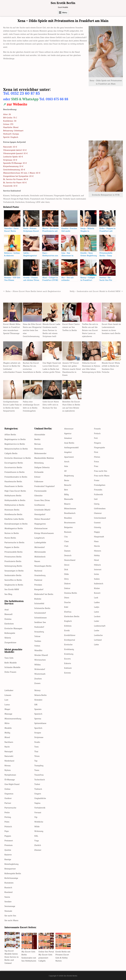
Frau (96, 466)
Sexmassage (10, 906)
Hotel (96, 560)
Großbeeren (40, 505)
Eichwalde (39, 472)
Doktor (67, 588)
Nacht (7, 747)
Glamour (98, 513)
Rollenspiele (10, 633)
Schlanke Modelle (12, 667)
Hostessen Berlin (12, 510)
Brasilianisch (70, 513)
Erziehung (69, 654)
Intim (97, 574)
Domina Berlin (71, 593)
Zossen (37, 683)
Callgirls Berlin (11, 453)
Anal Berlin (69, 443)
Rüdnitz (38, 599)
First (96, 452)
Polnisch (8, 827)
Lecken (97, 616)
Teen (36, 747)
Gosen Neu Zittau (42, 500)
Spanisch (38, 714)
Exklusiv (68, 668)
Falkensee (39, 482)
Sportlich (38, 728)
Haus (96, 541)
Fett (96, 438)
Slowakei (38, 700)
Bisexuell (8, 614)
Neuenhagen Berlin (43, 566)
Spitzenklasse (40, 723)
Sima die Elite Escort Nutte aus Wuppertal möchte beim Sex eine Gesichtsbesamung (32, 330)
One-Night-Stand (12, 784)
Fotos (97, 462)
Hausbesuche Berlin (13, 482)
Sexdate (8, 902)
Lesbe (97, 631)
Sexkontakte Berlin (13, 575)
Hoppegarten (40, 524)
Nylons (8, 770)
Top (36, 761)
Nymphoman (10, 775)
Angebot (68, 452)
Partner (8, 803)
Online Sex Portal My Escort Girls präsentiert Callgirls (46, 956)
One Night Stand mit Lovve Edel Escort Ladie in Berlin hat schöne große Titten (52, 368)
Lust (6, 700)
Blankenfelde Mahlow (44, 458)
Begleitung (69, 476)
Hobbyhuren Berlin (13, 496)
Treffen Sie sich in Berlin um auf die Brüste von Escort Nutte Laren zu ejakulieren (90, 330)
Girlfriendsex (100, 509)
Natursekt (9, 756)
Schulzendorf (40, 613)
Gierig (97, 504)
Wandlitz (38, 650)
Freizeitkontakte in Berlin (16, 477)
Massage (8, 714)
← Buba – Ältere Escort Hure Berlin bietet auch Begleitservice (32, 291)
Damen (67, 551)
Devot (67, 565)
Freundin (98, 490)
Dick (66, 570)
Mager (7, 709)
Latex (97, 612)
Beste (67, 480)
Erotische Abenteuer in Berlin (18, 458)
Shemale (8, 911)
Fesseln (97, 429)
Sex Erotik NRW (12, 589)
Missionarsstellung (13, 719)
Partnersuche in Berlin (14, 543)
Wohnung (39, 831)
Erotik (67, 631)
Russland (9, 892)
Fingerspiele (99, 448)
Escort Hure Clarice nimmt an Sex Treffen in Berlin (71, 327)
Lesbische (98, 635)
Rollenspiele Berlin (13, 874)
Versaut (38, 813)
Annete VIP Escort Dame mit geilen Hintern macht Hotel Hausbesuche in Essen (72, 369)
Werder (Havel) (41, 655)
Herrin (97, 546)
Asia (66, 466)
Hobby (97, 555)
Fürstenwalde (40, 491)
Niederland (9, 761)
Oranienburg (40, 575)
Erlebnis (68, 626)
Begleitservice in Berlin (15, 444)
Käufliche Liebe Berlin (14, 519)
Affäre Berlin (10, 435)
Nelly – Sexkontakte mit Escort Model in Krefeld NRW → (96, 291)
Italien (97, 579)
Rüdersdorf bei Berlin (44, 594)
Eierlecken (9, 624)
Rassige (8, 859)
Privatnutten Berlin (13, 557)
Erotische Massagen (13, 628)
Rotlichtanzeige (11, 878)
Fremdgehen (100, 485)
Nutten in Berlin (12, 533)
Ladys (97, 607)
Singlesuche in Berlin (14, 585)
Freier (97, 480)
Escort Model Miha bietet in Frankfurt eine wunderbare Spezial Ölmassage (12, 329)
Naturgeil (9, 752)
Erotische (68, 645)
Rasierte (8, 855)
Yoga (37, 841)
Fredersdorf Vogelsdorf (45, 486)
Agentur (68, 434)
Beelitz (37, 439)
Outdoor (8, 798)
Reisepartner (10, 869)
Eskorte (68, 663)
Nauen (37, 561)
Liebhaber (9, 690)
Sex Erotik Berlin (63, 3)
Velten (37, 646)
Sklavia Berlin (41, 695)
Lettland (98, 640)
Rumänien (9, 883)
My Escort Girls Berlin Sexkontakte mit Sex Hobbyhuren (29, 956)
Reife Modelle (11, 663)
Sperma (38, 719)
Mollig (7, 733)
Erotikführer (70, 635)
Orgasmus (9, 794)
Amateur (68, 438)
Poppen (8, 836)
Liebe (96, 645)
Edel (66, 607)
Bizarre (67, 504)
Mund (7, 737)
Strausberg (39, 632)
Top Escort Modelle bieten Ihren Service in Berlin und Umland (12, 957)
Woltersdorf (40, 669)
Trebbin (38, 641)
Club (66, 546)
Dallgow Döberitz (42, 467)
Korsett (97, 593)
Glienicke (38, 496)
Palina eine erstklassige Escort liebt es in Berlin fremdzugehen (31, 406)
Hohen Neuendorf (42, 519)
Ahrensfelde (40, 435)
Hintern (98, 551)
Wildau (38, 665)
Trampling (39, 766)
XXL (36, 836)
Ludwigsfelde (40, 543)
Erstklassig (69, 649)
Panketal (38, 580)
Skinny (38, 690)
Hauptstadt (99, 537)
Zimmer (38, 850)
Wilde (37, 827)
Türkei (37, 784)
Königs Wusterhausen (44, 533)
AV (66, 471)
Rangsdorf (39, 589)
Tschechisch (40, 780)
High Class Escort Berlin (15, 491)
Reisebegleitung (12, 864)
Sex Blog (8, 594)
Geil (96, 499)
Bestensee (39, 449)
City (66, 537)
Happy (97, 532)
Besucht (68, 485)
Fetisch (97, 434)
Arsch (67, 462)
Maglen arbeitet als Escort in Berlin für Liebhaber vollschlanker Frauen (12, 368)
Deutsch (68, 555)
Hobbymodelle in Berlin (15, 500)
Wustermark (40, 674)
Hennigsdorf (40, 514)
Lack (96, 598)
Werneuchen (40, 660)
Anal (7, 610)
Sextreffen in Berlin (13, 580)
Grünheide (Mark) (42, 510)
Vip (36, 817)
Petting (8, 817)
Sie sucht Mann (11, 920)
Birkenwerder (40, 453)
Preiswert (9, 841)
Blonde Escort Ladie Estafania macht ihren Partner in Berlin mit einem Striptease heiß (51, 330)
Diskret (67, 584)
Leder (97, 621)
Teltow (37, 636)
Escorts (68, 659)
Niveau (8, 766)
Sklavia (8, 638)
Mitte (7, 723)
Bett (66, 490)
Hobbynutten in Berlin (14, 505)
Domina (8, 619)
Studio (37, 742)
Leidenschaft (100, 626)
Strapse (38, 733)
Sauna (7, 897)
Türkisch (38, 789)
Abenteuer (69, 429)
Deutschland (70, 560)
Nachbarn (9, 742)
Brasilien (68, 518)
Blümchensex (70, 509)
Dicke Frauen (10, 672)
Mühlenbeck (40, 557)
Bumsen (68, 532)
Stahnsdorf (39, 627)
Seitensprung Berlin (13, 566)
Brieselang (39, 463)
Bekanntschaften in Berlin (16, 449)
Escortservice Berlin (13, 467)
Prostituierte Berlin (13, 561)
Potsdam (38, 585)
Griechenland (100, 518)
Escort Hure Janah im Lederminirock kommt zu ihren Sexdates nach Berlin (111, 329)
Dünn (67, 598)
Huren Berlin (10, 538)
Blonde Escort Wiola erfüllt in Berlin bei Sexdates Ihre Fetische (111, 368)
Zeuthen (38, 679)
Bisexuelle (69, 499)
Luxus (7, 705)
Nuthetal (38, 571)
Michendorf (40, 547)
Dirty (66, 579)
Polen (7, 822)
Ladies (97, 602)
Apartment (69, 457)
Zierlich (38, 845)
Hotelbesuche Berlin (13, 514)
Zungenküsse (10, 643)
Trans (37, 770)
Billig (66, 495)
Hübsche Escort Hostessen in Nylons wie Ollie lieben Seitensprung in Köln (91, 368)
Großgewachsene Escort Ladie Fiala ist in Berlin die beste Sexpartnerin (12, 406)
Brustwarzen (70, 523)
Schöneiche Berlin (42, 608)
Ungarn (38, 794)
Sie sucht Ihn (10, 916)
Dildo (67, 574)
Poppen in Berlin (12, 547)
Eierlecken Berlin (72, 616)
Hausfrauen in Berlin (14, 486)
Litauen (8, 695)
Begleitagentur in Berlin (15, 439)
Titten (37, 756)
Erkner (37, 477)
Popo (7, 831)
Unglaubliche (40, 798)
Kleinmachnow (41, 528)
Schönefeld (39, 604)
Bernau (38, 444)
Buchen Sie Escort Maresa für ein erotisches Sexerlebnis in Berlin (32, 368)
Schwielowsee (41, 618)
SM (36, 705)
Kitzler (97, 588)
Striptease (39, 737)
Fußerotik (99, 495)
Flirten (97, 457)
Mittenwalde (40, 552)
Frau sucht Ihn (101, 471)
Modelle (8, 728)
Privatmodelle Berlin (14, 552)
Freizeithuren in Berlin (15, 472)
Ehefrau (68, 612)
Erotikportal (70, 640)
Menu (65, 13)
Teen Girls (9, 658)
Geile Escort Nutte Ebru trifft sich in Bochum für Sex (51, 405)
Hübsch (97, 565)
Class (66, 541)
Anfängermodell (71, 448)
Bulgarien (68, 527)
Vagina (37, 803)
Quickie (8, 850)
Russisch (8, 888)
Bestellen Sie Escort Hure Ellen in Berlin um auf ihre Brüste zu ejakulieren (71, 406)
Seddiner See (40, 622)
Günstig (98, 527)
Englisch (68, 621)
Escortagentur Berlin (14, 463)
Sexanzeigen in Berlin (14, 571)
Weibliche (39, 822)
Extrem (68, 673)
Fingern (98, 443)
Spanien (38, 709)
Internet (98, 570)
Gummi (97, 523)
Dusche (68, 602)
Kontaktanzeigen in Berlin (16, 524)
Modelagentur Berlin (14, 528)
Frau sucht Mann (102, 476)
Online (7, 789)
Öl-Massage (10, 780)
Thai (36, 752)
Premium (9, 845)
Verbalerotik (40, 808)
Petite (7, 813)
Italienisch (99, 584)
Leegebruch (40, 538)
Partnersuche (10, 808)
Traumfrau (39, 775)
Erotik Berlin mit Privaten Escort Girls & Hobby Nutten (63, 956)
